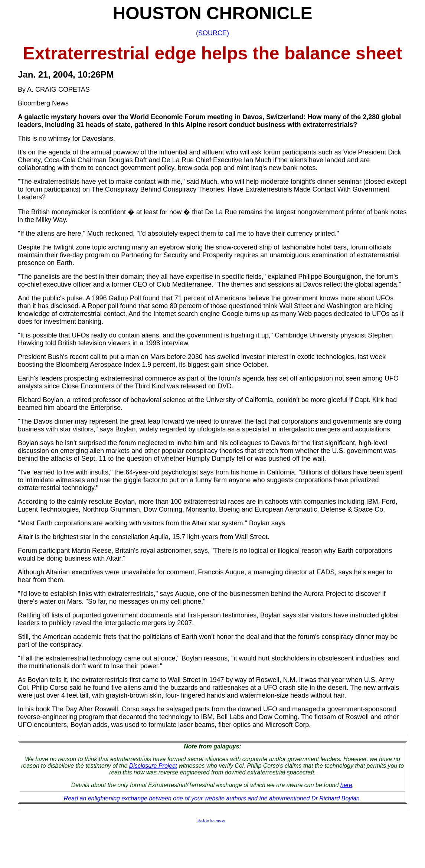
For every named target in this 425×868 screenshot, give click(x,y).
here (346, 785)
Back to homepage (211, 820)
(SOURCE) (212, 33)
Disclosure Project (153, 766)
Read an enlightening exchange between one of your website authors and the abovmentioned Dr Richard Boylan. (212, 798)
